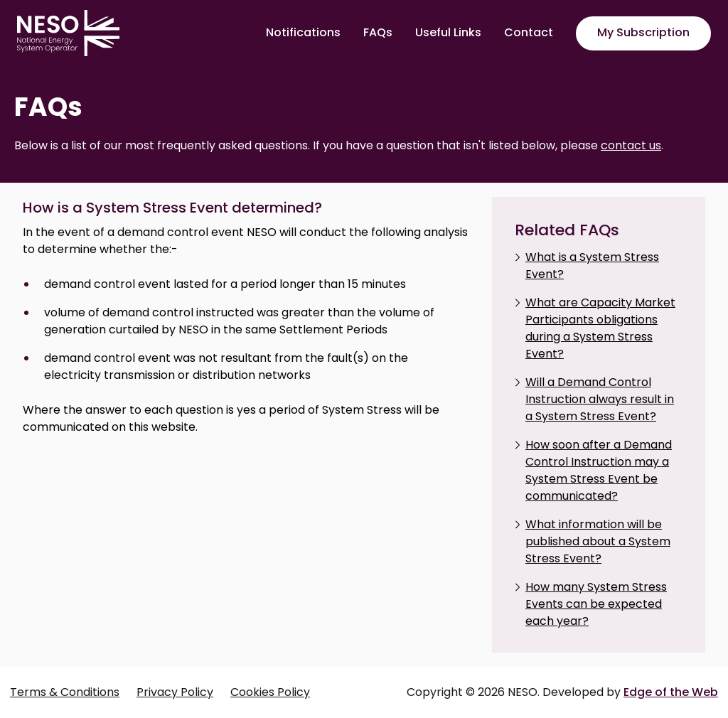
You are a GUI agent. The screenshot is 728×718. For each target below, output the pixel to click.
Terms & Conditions (65, 692)
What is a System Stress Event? (592, 266)
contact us (631, 145)
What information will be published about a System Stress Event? (598, 541)
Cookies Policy (270, 692)
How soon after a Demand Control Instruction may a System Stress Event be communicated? (599, 470)
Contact (529, 32)
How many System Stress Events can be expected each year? (596, 604)
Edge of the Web (671, 692)
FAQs (378, 32)
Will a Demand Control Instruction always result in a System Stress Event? (600, 399)
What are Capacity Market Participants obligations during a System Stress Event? (600, 328)
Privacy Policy (175, 692)
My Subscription (643, 32)
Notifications (303, 32)
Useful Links (448, 32)
